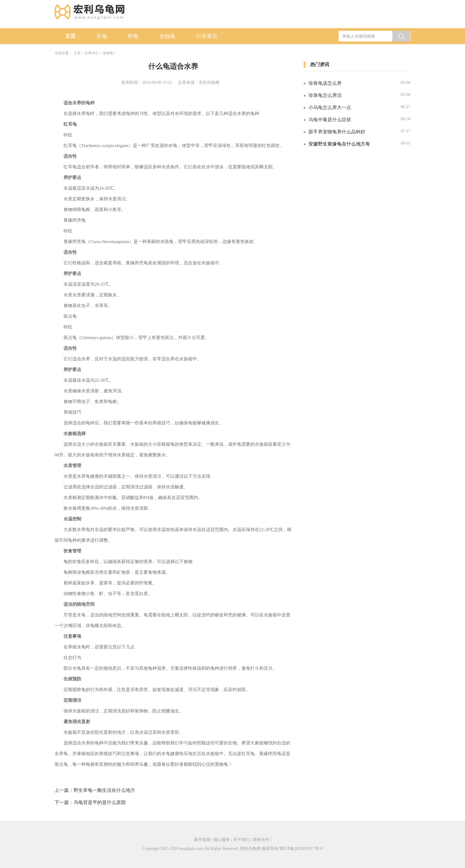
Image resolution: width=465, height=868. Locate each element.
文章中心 (92, 53)
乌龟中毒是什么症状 (330, 120)
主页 (70, 36)
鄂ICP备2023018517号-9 (301, 849)
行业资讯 (207, 36)
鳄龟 (133, 36)
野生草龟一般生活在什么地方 (104, 790)
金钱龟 (167, 36)
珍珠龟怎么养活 (325, 95)
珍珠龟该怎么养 (325, 83)
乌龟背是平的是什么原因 (100, 802)
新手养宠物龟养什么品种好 (337, 132)
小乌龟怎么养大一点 (330, 107)
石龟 (102, 36)
